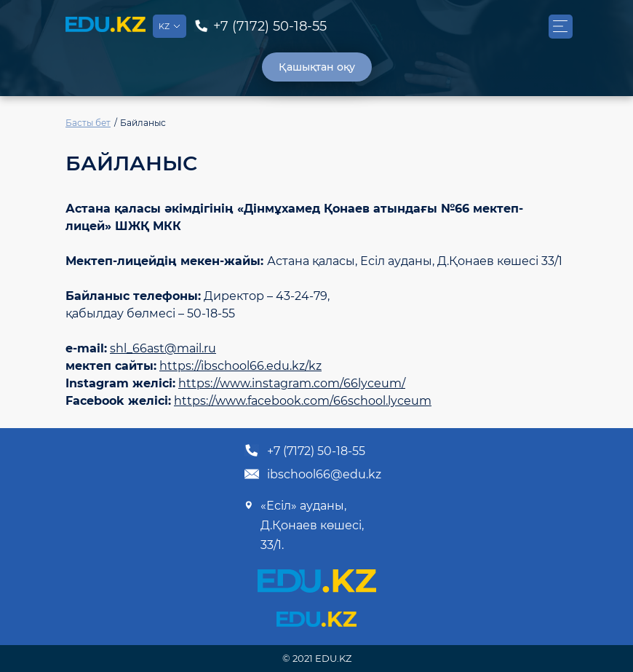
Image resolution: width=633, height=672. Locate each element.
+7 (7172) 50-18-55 (304, 451)
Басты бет (88, 123)
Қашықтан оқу (317, 67)
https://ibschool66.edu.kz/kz (240, 366)
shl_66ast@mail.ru (163, 348)
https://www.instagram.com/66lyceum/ (292, 383)
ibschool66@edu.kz (312, 474)
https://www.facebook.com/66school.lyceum (303, 401)
